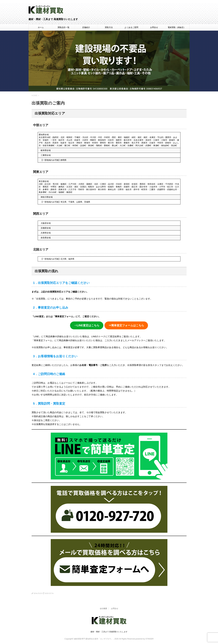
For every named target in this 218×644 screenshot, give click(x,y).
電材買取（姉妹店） (177, 27)
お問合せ (154, 27)
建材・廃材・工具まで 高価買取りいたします (109, 632)
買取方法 (109, 27)
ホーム (41, 27)
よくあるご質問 (131, 27)
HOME (35, 95)
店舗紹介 (86, 27)
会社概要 (103, 609)
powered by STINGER (145, 639)
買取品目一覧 (64, 27)
